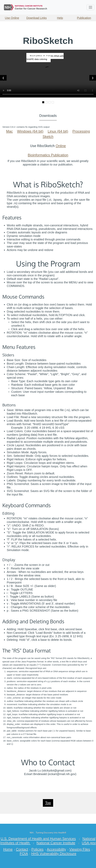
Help (60, 18)
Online (61, 146)
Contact (22, 849)
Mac (9, 131)
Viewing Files (80, 849)
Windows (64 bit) (30, 131)
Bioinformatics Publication (48, 155)
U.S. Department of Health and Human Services (38, 839)
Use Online (12, 18)
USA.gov (89, 843)
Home (8, 849)
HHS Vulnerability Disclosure (54, 854)
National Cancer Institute (56, 843)
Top (48, 803)
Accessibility (56, 849)
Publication (84, 18)
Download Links (37, 18)
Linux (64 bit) (58, 131)
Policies (37, 849)
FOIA (24, 854)
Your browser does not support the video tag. (48, 74)
